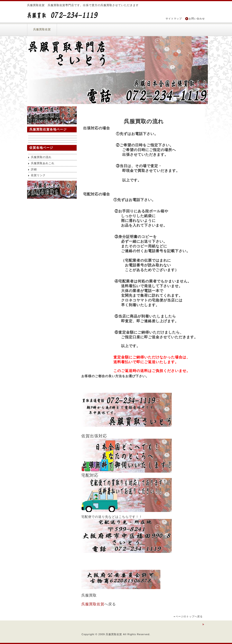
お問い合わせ (197, 19)
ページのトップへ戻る (189, 616)
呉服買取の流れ (41, 157)
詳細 (34, 169)
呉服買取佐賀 (42, 29)
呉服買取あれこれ (43, 163)
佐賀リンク (38, 175)
